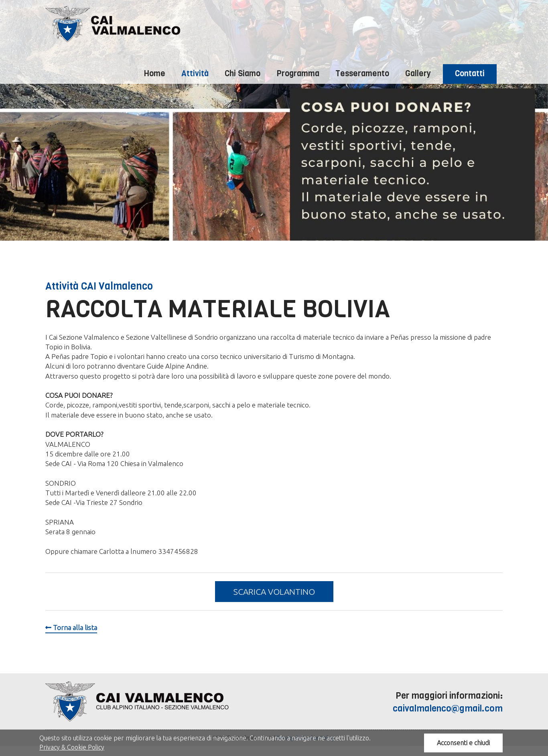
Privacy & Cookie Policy (72, 747)
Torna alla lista (71, 627)
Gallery (418, 74)
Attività (195, 74)
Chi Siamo (243, 74)
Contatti (470, 74)
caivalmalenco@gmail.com (448, 708)
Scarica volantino (274, 592)
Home (155, 74)
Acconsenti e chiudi (463, 743)
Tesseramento (362, 74)
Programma (298, 74)
